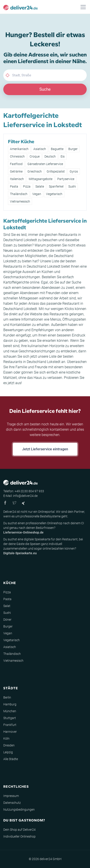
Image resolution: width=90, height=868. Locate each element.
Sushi (72, 186)
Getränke (16, 171)
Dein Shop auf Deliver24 (19, 830)
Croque (35, 156)
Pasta (14, 186)
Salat (7, 606)
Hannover (10, 732)
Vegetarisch (54, 194)
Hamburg (10, 704)
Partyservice (66, 179)
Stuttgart (10, 718)
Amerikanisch (19, 149)
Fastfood (16, 164)
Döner (7, 620)
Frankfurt (10, 725)
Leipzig (8, 752)
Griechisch (35, 171)
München (10, 711)
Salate (40, 186)
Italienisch (17, 179)
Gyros (74, 171)
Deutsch (50, 156)
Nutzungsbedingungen (19, 810)
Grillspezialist (56, 171)
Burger (73, 149)
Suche (45, 89)
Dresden (9, 745)
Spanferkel (56, 186)
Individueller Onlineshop (19, 836)
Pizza (27, 186)
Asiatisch (40, 149)
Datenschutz (12, 803)
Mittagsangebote (41, 179)
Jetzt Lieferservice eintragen (45, 449)
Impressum (11, 796)
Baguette (57, 149)
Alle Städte (11, 759)
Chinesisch (17, 156)
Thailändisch (19, 194)
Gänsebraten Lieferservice (45, 164)
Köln (6, 738)
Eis (63, 156)
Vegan (37, 194)
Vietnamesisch (20, 201)
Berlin (7, 697)
